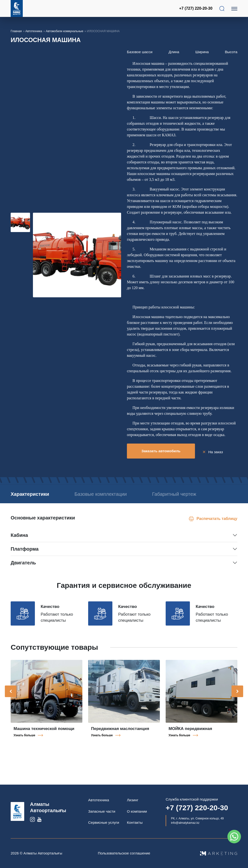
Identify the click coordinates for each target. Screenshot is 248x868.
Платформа (25, 554)
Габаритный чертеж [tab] (33, 499)
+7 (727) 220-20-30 (196, 8)
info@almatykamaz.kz (185, 823)
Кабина (19, 540)
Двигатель (23, 568)
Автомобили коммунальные (65, 31)
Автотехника (34, 31)
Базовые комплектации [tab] (114, 492)
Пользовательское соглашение (124, 853)
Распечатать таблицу (217, 524)
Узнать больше (24, 740)
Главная (16, 31)
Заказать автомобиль (161, 451)
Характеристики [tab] (30, 492)
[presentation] (11, 696)
